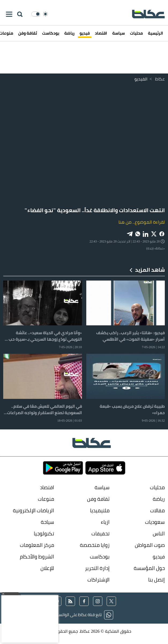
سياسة (119, 33)
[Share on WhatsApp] (138, 233)
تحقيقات (100, 534)
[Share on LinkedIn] (146, 233)
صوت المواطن (150, 545)
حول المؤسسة (149, 568)
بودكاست (51, 33)
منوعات (46, 499)
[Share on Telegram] (130, 233)
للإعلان (47, 568)
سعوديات (155, 522)
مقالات (157, 511)
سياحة (47, 522)
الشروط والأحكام (37, 557)
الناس (159, 534)
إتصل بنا (156, 580)
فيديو (85, 33)
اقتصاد (101, 33)
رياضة (69, 33)
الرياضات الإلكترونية (33, 511)
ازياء (105, 522)
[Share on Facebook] (162, 233)
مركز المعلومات (37, 545)
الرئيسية (156, 33)
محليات (136, 33)
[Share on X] (154, 233)
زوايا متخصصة (95, 545)
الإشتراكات (98, 580)
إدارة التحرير (97, 568)
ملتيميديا (100, 511)
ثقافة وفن (28, 33)
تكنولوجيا (44, 534)
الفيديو (141, 79)
